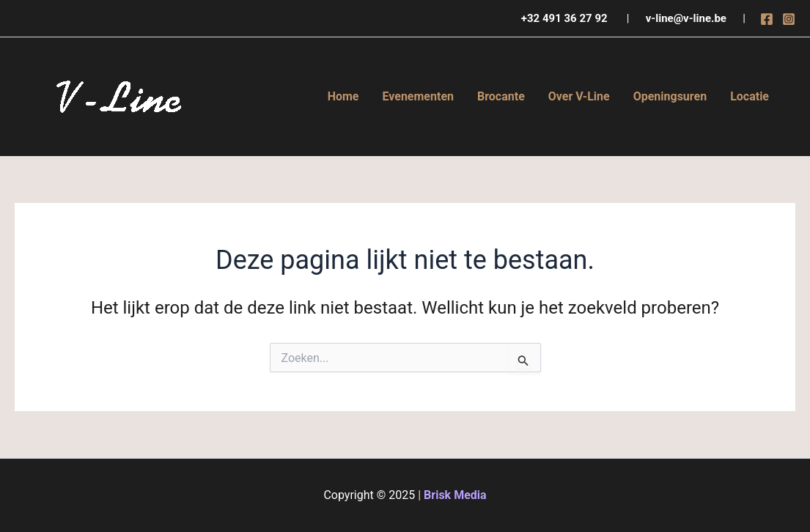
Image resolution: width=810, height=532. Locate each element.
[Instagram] (789, 19)
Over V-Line (579, 96)
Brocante (501, 96)
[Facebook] (767, 19)
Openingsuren (670, 96)
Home (343, 96)
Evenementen (418, 96)
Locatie (750, 96)
